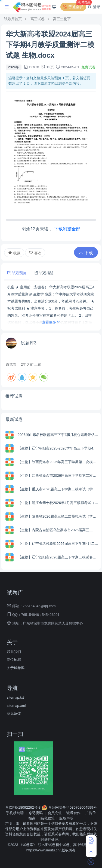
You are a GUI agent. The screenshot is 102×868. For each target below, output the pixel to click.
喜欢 (35, 253)
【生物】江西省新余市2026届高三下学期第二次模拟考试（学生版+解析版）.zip (58, 476)
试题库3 (29, 343)
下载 (86, 253)
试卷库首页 (13, 19)
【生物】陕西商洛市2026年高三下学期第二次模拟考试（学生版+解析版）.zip (58, 462)
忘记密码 (36, 813)
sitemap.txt (15, 697)
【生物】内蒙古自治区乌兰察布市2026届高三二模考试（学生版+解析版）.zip (58, 530)
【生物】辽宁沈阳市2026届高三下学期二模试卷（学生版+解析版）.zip (58, 557)
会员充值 (55, 813)
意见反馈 (14, 713)
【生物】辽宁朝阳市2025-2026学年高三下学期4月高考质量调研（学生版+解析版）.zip (58, 448)
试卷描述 (44, 273)
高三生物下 (62, 19)
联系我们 (14, 652)
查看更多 (51, 322)
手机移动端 (15, 813)
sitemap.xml (16, 706)
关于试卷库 (16, 668)
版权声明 (66, 818)
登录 (94, 7)
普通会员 (74, 7)
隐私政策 (48, 818)
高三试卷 (38, 19)
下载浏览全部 (67, 229)
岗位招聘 (14, 660)
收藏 (14, 253)
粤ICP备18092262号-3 (23, 807)
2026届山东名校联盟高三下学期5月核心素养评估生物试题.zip (58, 435)
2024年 (14, 67)
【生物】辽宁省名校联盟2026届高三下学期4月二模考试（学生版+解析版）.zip (58, 544)
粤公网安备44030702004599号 (69, 807)
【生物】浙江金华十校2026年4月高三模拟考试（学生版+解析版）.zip (58, 503)
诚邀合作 (73, 813)
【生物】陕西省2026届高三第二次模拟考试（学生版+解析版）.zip (58, 516)
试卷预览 (17, 273)
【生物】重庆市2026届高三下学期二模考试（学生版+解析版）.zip (58, 489)
